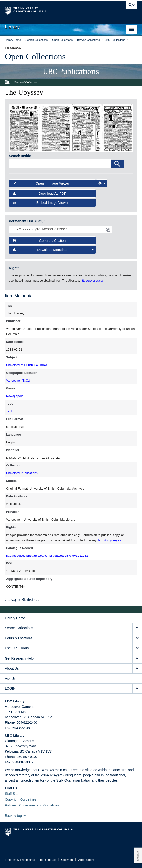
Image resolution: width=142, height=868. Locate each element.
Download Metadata (53, 250)
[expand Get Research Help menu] (137, 658)
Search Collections (19, 628)
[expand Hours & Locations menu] (137, 638)
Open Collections (35, 56)
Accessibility (86, 860)
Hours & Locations (19, 638)
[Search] (117, 164)
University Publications (22, 473)
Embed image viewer (41, 203)
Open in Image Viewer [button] (41, 183)
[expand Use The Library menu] (137, 648)
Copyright (67, 860)
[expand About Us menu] (137, 669)
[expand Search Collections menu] (137, 628)
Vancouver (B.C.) (18, 380)
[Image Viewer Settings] (102, 183)
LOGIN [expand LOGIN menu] (10, 688)
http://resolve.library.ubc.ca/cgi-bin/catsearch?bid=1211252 (47, 556)
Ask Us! (11, 679)
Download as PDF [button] (39, 194)
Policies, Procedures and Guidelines (32, 805)
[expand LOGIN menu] (137, 689)
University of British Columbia (27, 365)
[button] (25, 816)
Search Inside (20, 156)
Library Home (15, 618)
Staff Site (12, 794)
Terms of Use (48, 860)
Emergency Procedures (20, 860)
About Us (12, 668)
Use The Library (17, 648)
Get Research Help (19, 658)
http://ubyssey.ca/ (110, 540)
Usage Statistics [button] (22, 600)
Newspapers (15, 396)
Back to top (16, 816)
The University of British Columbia (51, 10)
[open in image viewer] (24, 128)
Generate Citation (39, 241)
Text (9, 411)
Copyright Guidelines (21, 799)
